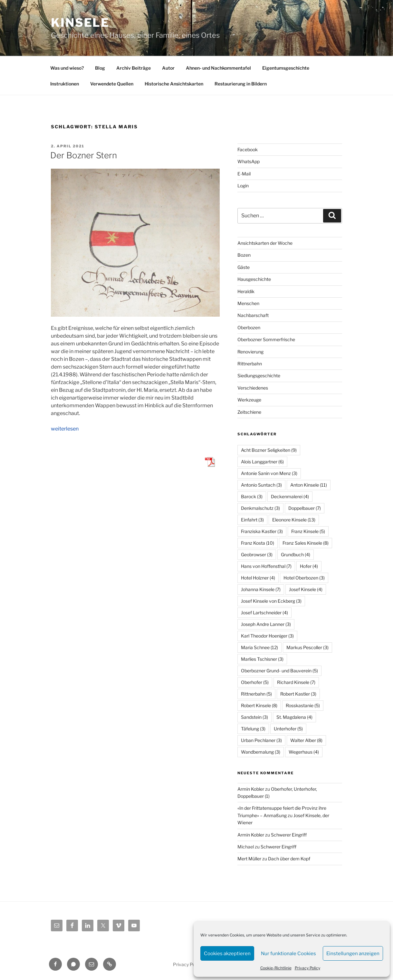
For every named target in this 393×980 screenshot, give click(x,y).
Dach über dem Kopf (289, 859)
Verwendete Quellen (112, 84)
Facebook (248, 149)
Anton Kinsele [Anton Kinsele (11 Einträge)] (309, 485)
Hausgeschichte (254, 279)
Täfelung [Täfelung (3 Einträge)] (253, 729)
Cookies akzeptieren (227, 954)
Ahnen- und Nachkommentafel (218, 68)
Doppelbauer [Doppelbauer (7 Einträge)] (305, 508)
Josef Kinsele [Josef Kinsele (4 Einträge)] (306, 589)
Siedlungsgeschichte (259, 376)
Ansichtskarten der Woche (265, 243)
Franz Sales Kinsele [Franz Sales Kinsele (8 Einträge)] (306, 543)
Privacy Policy (307, 968)
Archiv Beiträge (134, 68)
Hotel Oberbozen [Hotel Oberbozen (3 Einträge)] (304, 578)
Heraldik (246, 291)
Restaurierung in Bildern (241, 84)
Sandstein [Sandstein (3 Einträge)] (254, 717)
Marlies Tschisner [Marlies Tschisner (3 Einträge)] (262, 659)
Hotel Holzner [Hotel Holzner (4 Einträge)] (258, 578)
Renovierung (250, 352)
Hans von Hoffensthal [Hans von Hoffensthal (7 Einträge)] (266, 566)
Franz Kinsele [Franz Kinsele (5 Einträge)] (308, 531)
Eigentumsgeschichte (286, 68)
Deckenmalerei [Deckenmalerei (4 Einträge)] (290, 496)
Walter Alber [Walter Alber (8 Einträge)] (306, 740)
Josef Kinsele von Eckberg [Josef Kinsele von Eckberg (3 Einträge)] (271, 601)
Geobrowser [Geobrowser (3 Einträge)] (257, 554)
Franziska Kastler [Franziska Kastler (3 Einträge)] (262, 531)
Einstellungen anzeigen (353, 954)
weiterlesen (65, 429)
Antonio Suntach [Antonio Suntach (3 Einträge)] (261, 485)
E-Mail (244, 174)
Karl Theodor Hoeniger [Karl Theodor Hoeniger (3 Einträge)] (267, 636)
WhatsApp (249, 161)
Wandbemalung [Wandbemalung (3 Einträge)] (261, 752)
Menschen (248, 303)
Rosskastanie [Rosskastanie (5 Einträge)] (303, 705)
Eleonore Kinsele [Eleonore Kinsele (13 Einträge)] (294, 520)
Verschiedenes (253, 388)
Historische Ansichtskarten (174, 84)
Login (243, 186)
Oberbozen (249, 327)
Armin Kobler (251, 789)
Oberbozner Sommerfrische (266, 339)
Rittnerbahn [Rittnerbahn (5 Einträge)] (256, 694)
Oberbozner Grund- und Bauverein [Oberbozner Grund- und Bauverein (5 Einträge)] (279, 671)
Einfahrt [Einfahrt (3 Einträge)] (252, 520)
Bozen (244, 255)
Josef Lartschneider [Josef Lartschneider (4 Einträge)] (264, 613)
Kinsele (80, 23)
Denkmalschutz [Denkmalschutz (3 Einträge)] (260, 508)
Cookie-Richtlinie (276, 968)
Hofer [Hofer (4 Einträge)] (309, 566)
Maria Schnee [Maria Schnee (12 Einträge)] (259, 647)
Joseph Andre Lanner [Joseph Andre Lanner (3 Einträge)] (266, 624)
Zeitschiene (249, 412)
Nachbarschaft (253, 315)
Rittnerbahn (250, 364)
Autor (168, 68)
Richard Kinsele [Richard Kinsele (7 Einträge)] (296, 682)
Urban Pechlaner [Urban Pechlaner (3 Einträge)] (261, 740)
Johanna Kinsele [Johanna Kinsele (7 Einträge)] (261, 589)
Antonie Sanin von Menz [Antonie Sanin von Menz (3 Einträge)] (269, 473)
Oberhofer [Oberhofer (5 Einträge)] (255, 682)
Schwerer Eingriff (289, 835)
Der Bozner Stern (84, 155)
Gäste (244, 267)
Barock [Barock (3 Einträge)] (252, 496)
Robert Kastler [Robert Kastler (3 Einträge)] (298, 694)
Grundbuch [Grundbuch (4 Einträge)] (296, 554)
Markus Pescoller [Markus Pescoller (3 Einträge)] (307, 647)
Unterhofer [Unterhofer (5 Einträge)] (288, 729)
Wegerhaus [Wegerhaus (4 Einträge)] (304, 752)
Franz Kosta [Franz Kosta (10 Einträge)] (258, 543)
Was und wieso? (67, 68)
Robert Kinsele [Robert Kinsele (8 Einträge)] (259, 705)
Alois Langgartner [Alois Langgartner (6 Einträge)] (262, 462)
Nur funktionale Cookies (288, 954)
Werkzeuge (249, 400)
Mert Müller (249, 859)
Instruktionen (65, 84)
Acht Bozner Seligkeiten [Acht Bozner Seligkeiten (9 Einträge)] (269, 450)
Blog (100, 68)
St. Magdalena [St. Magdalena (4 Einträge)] (294, 717)
